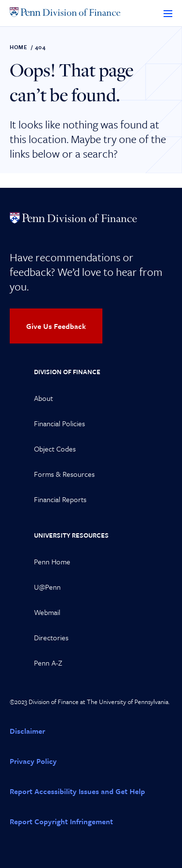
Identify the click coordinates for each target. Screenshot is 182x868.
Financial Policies (59, 423)
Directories (51, 637)
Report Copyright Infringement (61, 821)
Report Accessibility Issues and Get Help (77, 791)
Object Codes (55, 449)
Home (18, 47)
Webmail (47, 612)
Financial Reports (60, 499)
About (43, 398)
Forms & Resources (64, 474)
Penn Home (52, 561)
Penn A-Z (48, 663)
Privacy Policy (33, 761)
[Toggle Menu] (168, 13)
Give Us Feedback (56, 326)
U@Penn (47, 587)
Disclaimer (27, 731)
